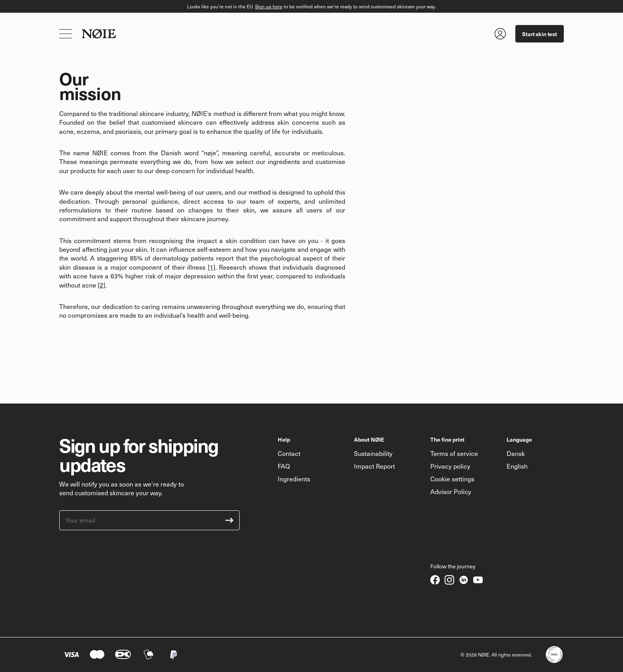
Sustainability (373, 453)
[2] (102, 285)
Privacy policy (450, 466)
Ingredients (294, 479)
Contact (289, 453)
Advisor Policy (451, 491)
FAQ (284, 466)
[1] (212, 267)
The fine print (447, 439)
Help (284, 439)
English (517, 466)
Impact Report (374, 466)
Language (519, 439)
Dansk (516, 453)
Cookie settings (452, 479)
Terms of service (454, 453)
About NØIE (369, 439)
